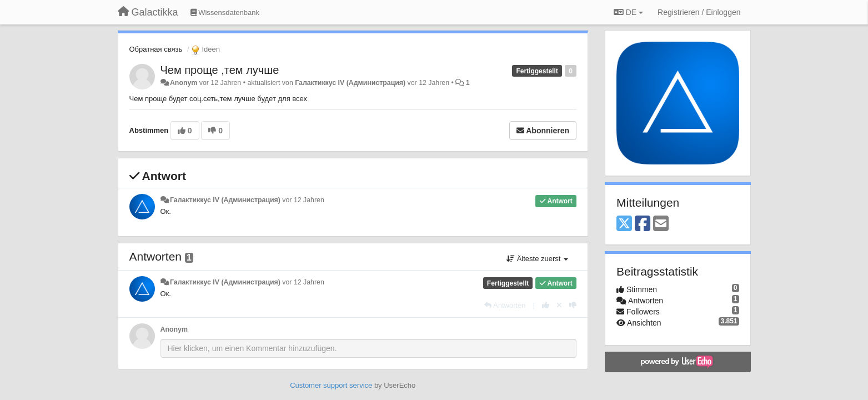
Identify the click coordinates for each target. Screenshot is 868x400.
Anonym (184, 83)
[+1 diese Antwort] (546, 305)
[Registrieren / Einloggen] (699, 12)
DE (628, 12)
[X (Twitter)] (624, 224)
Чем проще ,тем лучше (220, 70)
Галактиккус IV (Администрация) (350, 83)
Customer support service (331, 385)
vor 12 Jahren (303, 200)
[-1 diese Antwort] (573, 305)
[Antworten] (505, 305)
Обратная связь (156, 49)
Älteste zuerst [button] (537, 259)
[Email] (661, 224)
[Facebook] (643, 224)
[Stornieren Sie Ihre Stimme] (559, 305)
